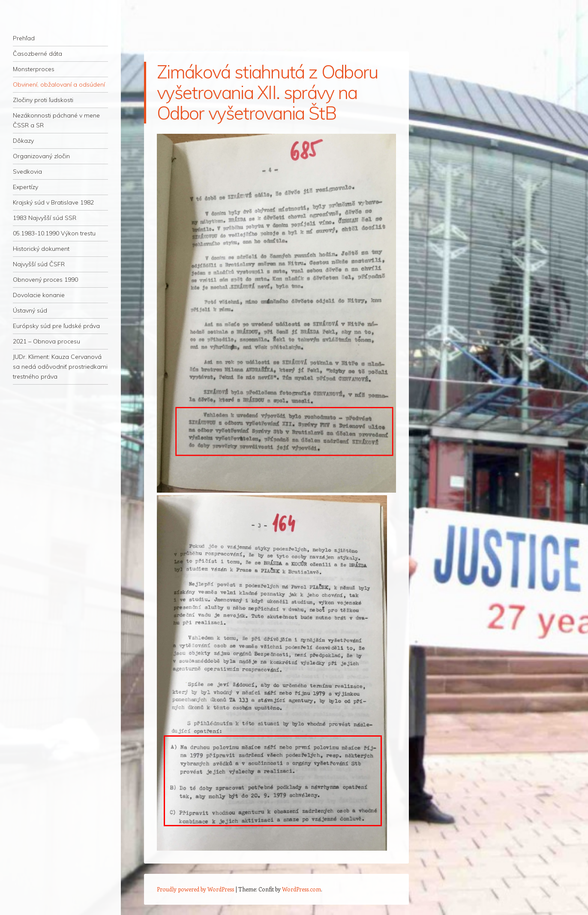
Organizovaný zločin (41, 156)
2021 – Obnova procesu (46, 341)
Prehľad (24, 38)
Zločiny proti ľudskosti (43, 100)
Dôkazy (23, 141)
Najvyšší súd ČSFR (39, 264)
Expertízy (25, 187)
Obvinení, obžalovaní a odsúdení (59, 84)
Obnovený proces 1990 (45, 280)
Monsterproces (34, 69)
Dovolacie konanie (39, 295)
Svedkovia (27, 172)
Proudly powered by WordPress (195, 889)
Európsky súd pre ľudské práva (56, 326)
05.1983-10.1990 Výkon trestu (54, 233)
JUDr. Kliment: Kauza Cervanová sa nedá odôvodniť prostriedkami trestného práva (60, 367)
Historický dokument (41, 249)
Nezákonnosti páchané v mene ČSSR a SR (56, 120)
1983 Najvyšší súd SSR (45, 218)
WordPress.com (301, 889)
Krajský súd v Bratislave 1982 (53, 202)
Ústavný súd (30, 310)
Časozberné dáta (37, 54)
